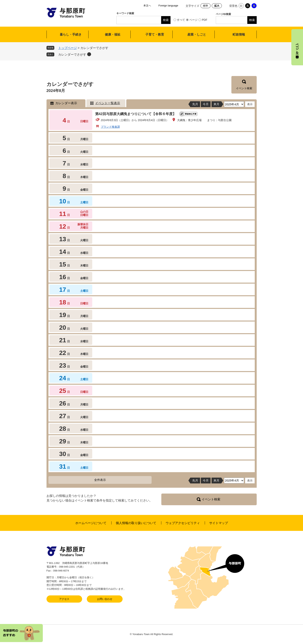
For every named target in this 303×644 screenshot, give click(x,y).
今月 (206, 104)
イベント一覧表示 (108, 103)
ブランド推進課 (110, 127)
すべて (181, 20)
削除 (89, 54)
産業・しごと (197, 35)
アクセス (64, 599)
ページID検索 (223, 14)
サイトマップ (219, 523)
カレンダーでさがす (72, 55)
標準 (206, 6)
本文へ (147, 6)
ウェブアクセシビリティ (183, 523)
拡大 (217, 6)
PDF (205, 20)
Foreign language (168, 6)
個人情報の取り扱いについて (136, 523)
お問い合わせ (105, 599)
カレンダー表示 (66, 103)
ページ (193, 20)
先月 (195, 104)
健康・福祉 (113, 35)
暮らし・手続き (71, 35)
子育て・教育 (155, 35)
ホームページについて (91, 523)
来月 (216, 104)
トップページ (68, 48)
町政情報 (239, 35)
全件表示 (100, 480)
